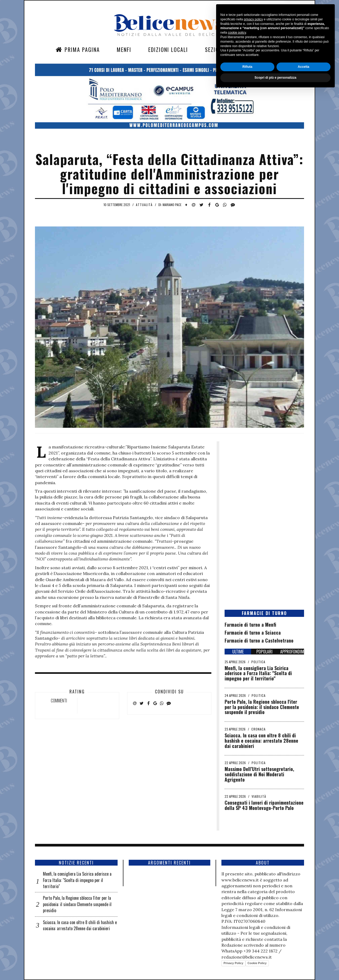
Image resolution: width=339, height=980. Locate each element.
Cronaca (258, 729)
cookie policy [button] (237, 921)
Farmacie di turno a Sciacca (253, 632)
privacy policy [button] (253, 908)
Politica (258, 662)
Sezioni (215, 50)
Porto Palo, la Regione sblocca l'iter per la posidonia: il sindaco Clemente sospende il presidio (262, 707)
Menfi (124, 50)
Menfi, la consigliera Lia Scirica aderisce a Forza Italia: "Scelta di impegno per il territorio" (258, 673)
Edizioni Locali (168, 50)
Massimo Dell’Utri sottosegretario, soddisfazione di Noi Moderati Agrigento (259, 774)
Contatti (253, 50)
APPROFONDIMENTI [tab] (292, 652)
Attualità (144, 205)
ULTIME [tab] (238, 652)
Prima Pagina (78, 50)
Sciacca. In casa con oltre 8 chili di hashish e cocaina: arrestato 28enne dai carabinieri (261, 741)
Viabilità (259, 796)
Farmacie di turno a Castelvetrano (259, 640)
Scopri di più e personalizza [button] (275, 966)
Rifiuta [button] (247, 955)
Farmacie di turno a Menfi (250, 625)
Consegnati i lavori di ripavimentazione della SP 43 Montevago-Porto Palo (264, 805)
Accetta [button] (303, 955)
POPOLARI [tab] (264, 652)
